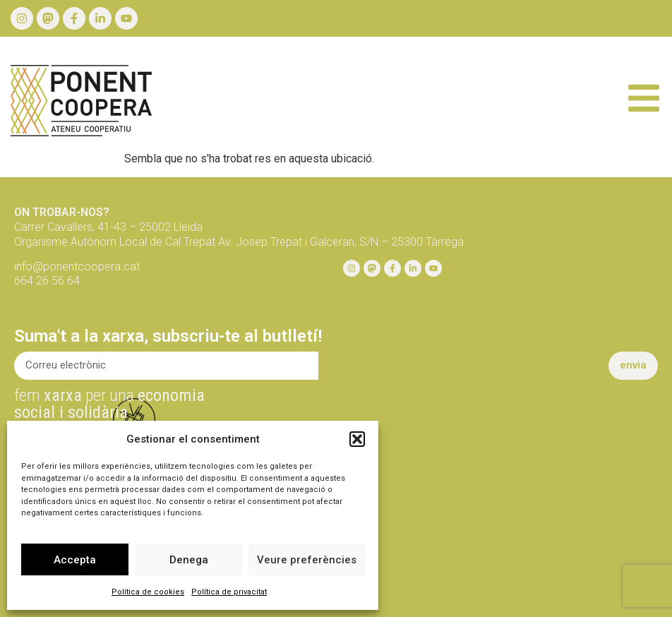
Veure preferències (307, 560)
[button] (357, 439)
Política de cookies (148, 592)
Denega (189, 560)
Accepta (75, 560)
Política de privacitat (229, 592)
